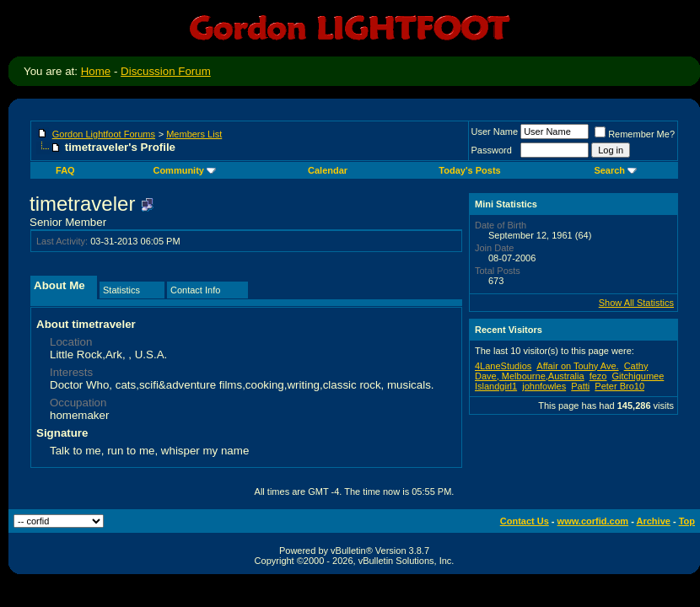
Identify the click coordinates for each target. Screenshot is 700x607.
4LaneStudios (503, 366)
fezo (598, 376)
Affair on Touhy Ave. (577, 366)
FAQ (65, 170)
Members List (194, 134)
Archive (654, 521)
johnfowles (544, 386)
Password (492, 150)
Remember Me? (635, 134)
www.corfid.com (593, 521)
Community (184, 170)
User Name (495, 132)
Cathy (636, 366)
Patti (580, 386)
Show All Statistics (636, 303)
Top (687, 521)
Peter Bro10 (619, 386)
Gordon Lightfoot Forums (104, 134)
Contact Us (525, 521)
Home (96, 71)
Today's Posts (469, 170)
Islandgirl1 (496, 386)
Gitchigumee (638, 376)
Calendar (328, 170)
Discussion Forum (166, 71)
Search (615, 170)
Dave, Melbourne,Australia (530, 376)
